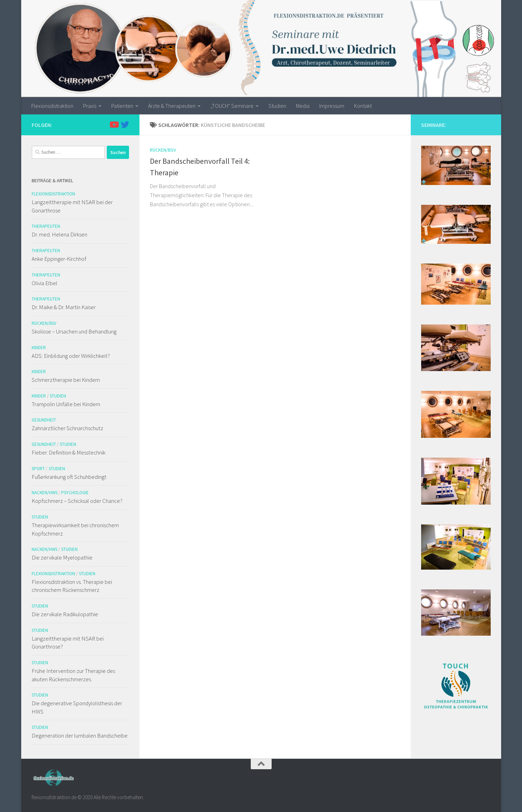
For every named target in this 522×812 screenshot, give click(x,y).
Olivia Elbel (45, 283)
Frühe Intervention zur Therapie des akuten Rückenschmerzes (73, 675)
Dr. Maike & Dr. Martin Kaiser (64, 307)
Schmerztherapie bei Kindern (66, 380)
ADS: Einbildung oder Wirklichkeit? (71, 356)
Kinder (39, 348)
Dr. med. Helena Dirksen (59, 234)
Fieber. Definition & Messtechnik (69, 452)
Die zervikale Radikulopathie (65, 614)
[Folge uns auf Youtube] (114, 124)
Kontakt (363, 106)
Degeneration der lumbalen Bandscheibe (80, 735)
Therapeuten (46, 226)
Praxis (90, 106)
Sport (38, 469)
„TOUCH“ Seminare (232, 106)
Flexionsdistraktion (52, 106)
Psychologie (75, 493)
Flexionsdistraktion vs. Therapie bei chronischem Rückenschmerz (72, 586)
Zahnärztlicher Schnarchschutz (67, 428)
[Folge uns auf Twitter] (125, 124)
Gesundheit (44, 420)
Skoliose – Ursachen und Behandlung (74, 331)
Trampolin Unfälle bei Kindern (66, 404)
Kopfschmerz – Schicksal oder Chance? (77, 501)
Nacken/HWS (45, 493)
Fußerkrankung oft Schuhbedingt (69, 477)
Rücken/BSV (163, 150)
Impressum (332, 106)
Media (303, 106)
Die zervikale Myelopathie (62, 557)
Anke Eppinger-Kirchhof (59, 259)
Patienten (122, 106)
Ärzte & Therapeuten (172, 106)
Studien (277, 106)
